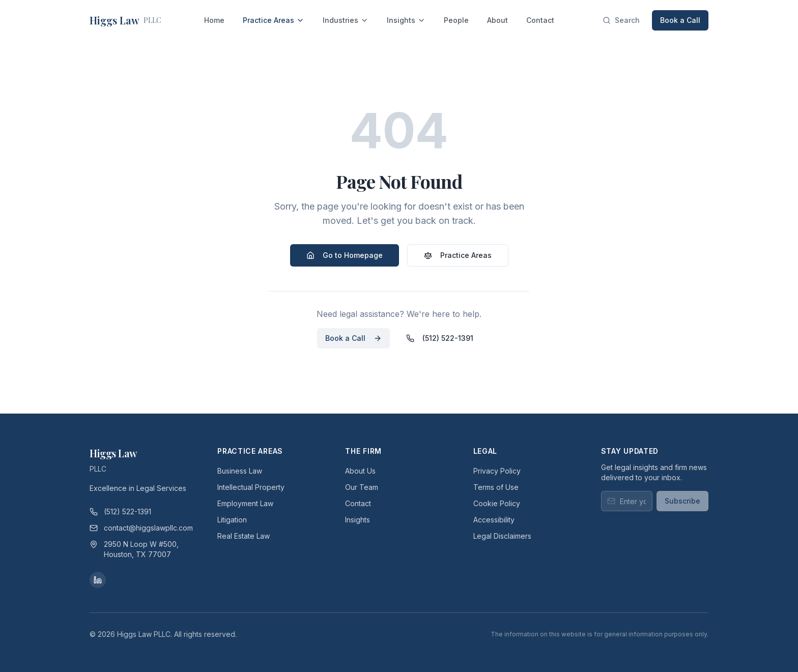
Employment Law (245, 503)
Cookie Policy (497, 503)
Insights (406, 20)
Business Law (240, 471)
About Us (360, 471)
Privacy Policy (497, 471)
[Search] (621, 20)
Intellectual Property (251, 487)
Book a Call (680, 20)
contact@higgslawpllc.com (141, 528)
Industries (346, 20)
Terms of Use (496, 487)
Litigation (232, 520)
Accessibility (494, 520)
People (456, 20)
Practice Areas (274, 20)
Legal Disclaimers (502, 536)
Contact (540, 20)
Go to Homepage (345, 255)
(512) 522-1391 (440, 338)
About (497, 20)
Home (214, 20)
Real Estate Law (244, 536)
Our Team (362, 487)
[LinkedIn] (98, 580)
